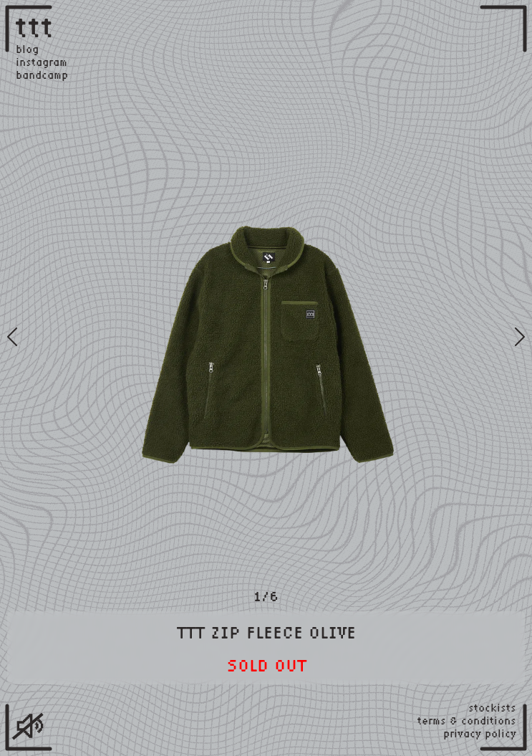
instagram (42, 62)
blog (27, 49)
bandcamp (42, 75)
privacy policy (480, 734)
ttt (35, 27)
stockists (492, 708)
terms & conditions (467, 721)
